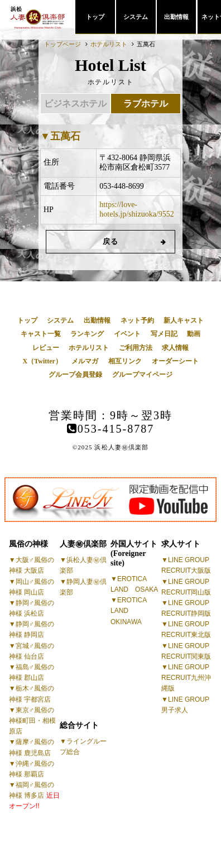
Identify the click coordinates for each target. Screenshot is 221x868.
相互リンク (125, 361)
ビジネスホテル (75, 104)
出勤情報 (176, 17)
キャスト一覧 (41, 334)
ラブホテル (146, 104)
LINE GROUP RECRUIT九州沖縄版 (186, 678)
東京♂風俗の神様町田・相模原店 (32, 721)
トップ (95, 17)
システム (136, 17)
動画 (194, 334)
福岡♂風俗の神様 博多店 (34, 795)
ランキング (87, 334)
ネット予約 (137, 320)
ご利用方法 (136, 348)
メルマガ (85, 361)
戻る (111, 241)
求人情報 (175, 348)
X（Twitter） (42, 361)
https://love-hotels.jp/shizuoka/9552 (136, 209)
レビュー (46, 348)
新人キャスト (184, 320)
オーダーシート (175, 361)
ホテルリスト (89, 348)
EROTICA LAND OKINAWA (129, 611)
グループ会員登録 (75, 375)
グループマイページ (142, 375)
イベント (127, 334)
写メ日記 (164, 334)
